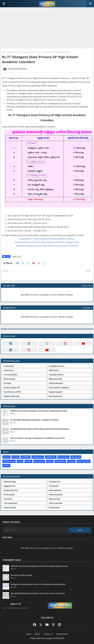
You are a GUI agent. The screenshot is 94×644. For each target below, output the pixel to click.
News (72, 461)
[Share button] (44, 263)
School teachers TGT (12, 388)
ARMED (27, 457)
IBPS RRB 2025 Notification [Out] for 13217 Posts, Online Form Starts (38, 593)
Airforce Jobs (9, 495)
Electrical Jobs (10, 379)
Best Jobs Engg (10, 482)
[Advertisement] (47, 28)
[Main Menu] (4, 4)
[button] (90, 4)
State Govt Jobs (10, 507)
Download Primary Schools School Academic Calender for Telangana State (47, 242)
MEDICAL (61, 461)
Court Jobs (65, 457)
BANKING (52, 457)
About (37, 634)
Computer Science (56, 375)
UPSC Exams (9, 370)
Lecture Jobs (9, 366)
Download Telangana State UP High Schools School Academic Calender (47, 246)
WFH (7, 466)
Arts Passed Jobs (11, 375)
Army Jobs (8, 499)
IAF (21, 461)
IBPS (29, 461)
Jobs (51, 461)
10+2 (8, 457)
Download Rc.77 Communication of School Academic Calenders (47, 239)
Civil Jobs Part (55, 482)
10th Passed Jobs (56, 503)
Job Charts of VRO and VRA (21, 575)
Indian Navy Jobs (56, 495)
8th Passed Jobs (55, 490)
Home (4, 52)
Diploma (77, 457)
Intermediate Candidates (59, 388)
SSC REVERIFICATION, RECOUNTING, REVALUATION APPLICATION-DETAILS (40, 429)
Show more (87, 286)
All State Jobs (54, 507)
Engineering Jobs (56, 392)
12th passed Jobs (11, 503)
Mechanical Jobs (56, 379)
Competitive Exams (57, 366)
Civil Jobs (8, 383)
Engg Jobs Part (10, 486)
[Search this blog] (36, 530)
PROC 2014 (13, 52)
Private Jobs (54, 486)
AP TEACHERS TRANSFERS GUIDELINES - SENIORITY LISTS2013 (34, 420)
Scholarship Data (56, 383)
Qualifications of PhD (13, 392)
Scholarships (85, 461)
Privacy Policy (62, 634)
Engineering (10, 461)
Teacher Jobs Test (11, 490)
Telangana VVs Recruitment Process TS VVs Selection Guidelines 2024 (38, 584)
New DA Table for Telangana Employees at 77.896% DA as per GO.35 (37, 438)
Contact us (48, 634)
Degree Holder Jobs (12, 396)
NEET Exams (54, 370)
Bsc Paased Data (56, 396)
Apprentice (39, 457)
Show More (87, 308)
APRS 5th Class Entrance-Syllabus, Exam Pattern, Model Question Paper (39, 411)
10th (17, 457)
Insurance (40, 461)
